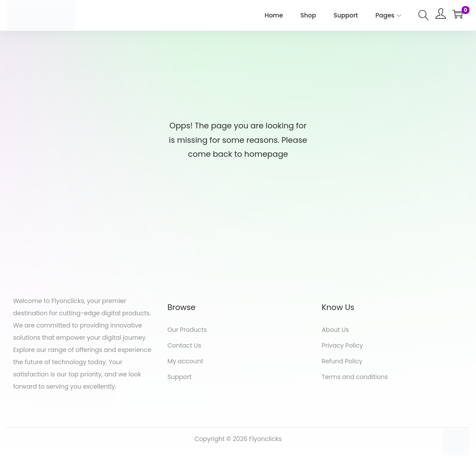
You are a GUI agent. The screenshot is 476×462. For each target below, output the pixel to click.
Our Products (187, 330)
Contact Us (184, 345)
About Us (335, 330)
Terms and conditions (355, 377)
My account (185, 361)
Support (180, 377)
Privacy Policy (342, 345)
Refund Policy (342, 361)
